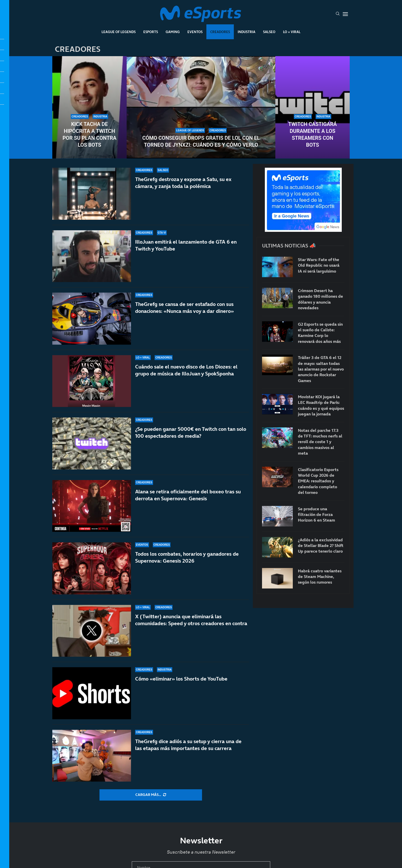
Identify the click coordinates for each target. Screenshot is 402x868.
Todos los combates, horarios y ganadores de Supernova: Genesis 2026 (187, 557)
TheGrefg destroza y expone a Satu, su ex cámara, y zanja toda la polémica (183, 183)
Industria (247, 32)
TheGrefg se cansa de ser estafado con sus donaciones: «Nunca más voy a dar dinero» (184, 308)
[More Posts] (151, 795)
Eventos (195, 32)
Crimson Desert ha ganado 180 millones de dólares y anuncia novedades (320, 299)
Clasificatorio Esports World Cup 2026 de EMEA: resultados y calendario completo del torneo (318, 481)
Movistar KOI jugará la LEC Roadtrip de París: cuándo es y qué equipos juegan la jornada (321, 405)
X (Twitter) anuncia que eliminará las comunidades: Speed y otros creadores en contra (191, 620)
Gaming (173, 32)
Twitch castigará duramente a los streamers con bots (312, 134)
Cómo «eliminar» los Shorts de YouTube (181, 679)
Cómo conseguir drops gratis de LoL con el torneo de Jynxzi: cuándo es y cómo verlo (201, 141)
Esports (151, 32)
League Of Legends (119, 32)
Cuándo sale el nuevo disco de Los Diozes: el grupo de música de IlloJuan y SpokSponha (186, 370)
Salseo (269, 32)
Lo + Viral (292, 32)
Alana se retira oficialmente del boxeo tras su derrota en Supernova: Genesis (188, 503)
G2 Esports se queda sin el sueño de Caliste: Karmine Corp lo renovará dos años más (320, 333)
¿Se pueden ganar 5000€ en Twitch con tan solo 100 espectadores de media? (191, 434)
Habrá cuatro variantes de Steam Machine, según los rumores (320, 577)
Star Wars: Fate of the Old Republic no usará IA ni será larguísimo (319, 265)
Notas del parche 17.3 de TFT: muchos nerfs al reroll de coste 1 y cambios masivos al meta (320, 442)
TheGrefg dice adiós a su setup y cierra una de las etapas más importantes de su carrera (188, 745)
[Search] (338, 14)
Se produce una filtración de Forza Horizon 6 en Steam (316, 515)
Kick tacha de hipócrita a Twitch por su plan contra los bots (89, 134)
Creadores (220, 32)
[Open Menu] (345, 14)
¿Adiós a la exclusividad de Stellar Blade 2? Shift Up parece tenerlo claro (321, 546)
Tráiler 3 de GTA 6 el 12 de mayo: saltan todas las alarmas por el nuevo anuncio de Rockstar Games (321, 369)
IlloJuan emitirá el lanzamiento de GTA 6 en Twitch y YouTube (186, 245)
